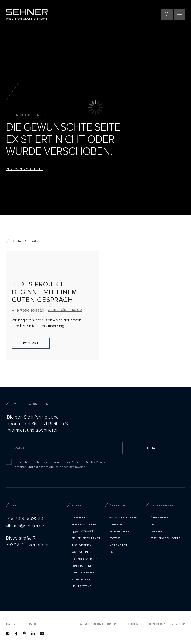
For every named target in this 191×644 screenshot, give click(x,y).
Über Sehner (159, 518)
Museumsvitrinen (84, 525)
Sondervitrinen (83, 566)
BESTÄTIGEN (155, 448)
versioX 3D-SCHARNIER (123, 518)
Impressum (178, 624)
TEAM (154, 525)
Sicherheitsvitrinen (86, 538)
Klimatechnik (81, 580)
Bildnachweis (132, 624)
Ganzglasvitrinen (85, 559)
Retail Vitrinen (82, 531)
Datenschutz (156, 624)
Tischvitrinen (81, 545)
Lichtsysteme (81, 586)
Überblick (79, 518)
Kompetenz (117, 525)
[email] (64, 448)
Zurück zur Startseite (25, 169)
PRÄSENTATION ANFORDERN (100, 624)
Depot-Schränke (83, 573)
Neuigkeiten (118, 545)
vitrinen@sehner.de (65, 310)
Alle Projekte (119, 532)
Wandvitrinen (81, 552)
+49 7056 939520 (28, 311)
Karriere (156, 532)
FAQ (112, 552)
